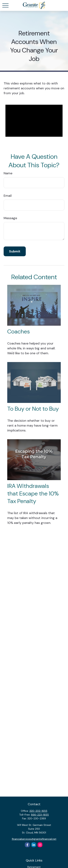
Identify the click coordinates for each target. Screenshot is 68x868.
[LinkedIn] (34, 845)
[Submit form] (15, 251)
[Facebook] (27, 845)
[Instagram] (40, 845)
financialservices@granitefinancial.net (34, 839)
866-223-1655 (40, 815)
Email (8, 196)
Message (10, 218)
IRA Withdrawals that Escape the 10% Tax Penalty (33, 493)
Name (8, 173)
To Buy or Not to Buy (33, 409)
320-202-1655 (38, 811)
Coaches (18, 331)
